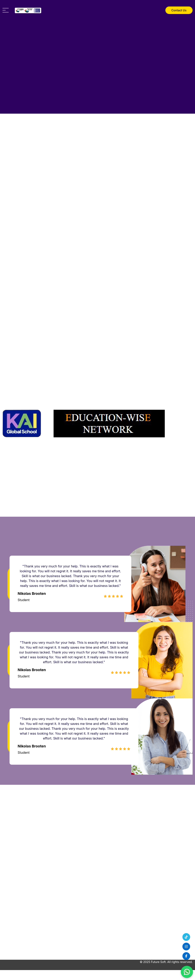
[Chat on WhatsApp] (187, 972)
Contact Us (179, 10)
